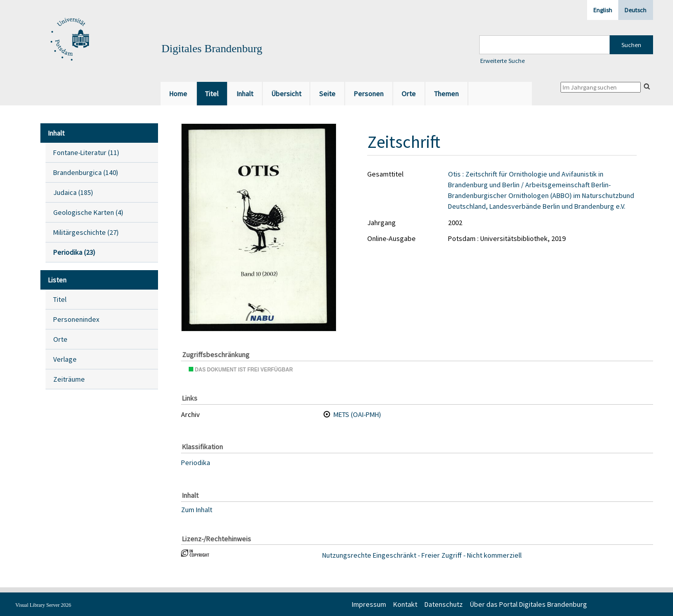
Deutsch (635, 10)
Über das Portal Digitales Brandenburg (529, 604)
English (603, 10)
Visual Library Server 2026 (43, 605)
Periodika (196, 463)
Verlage (65, 359)
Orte (60, 339)
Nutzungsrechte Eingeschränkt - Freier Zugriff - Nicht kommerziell (422, 555)
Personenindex (76, 319)
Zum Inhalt (197, 509)
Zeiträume (69, 379)
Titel (60, 299)
